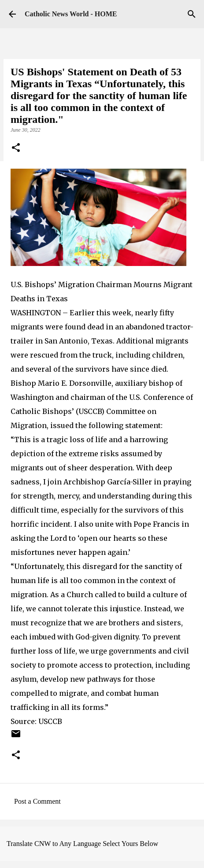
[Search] (192, 14)
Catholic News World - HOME (71, 14)
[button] (16, 148)
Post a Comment (37, 801)
